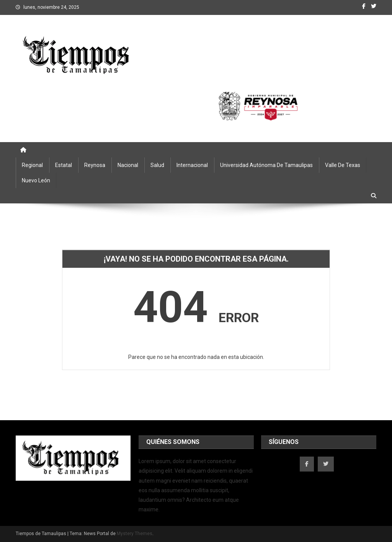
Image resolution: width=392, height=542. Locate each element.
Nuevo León (36, 180)
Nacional (128, 165)
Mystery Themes (135, 534)
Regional (32, 165)
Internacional (192, 165)
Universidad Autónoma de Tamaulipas (266, 165)
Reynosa (95, 165)
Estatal (64, 165)
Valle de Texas (343, 165)
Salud (157, 165)
